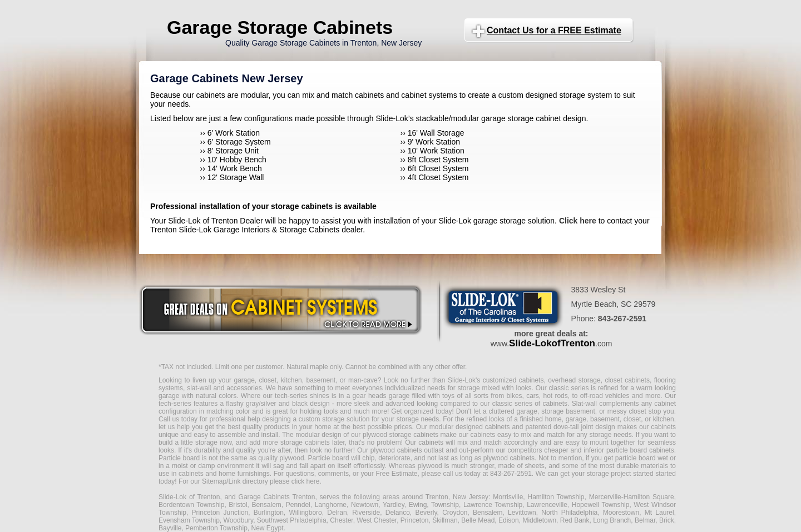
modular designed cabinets (470, 427)
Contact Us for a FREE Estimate (554, 30)
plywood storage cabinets (400, 435)
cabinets (431, 442)
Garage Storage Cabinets (280, 27)
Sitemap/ (214, 481)
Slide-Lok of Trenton (189, 497)
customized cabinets (513, 380)
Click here (578, 221)
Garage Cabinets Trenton (277, 497)
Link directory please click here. (275, 481)
